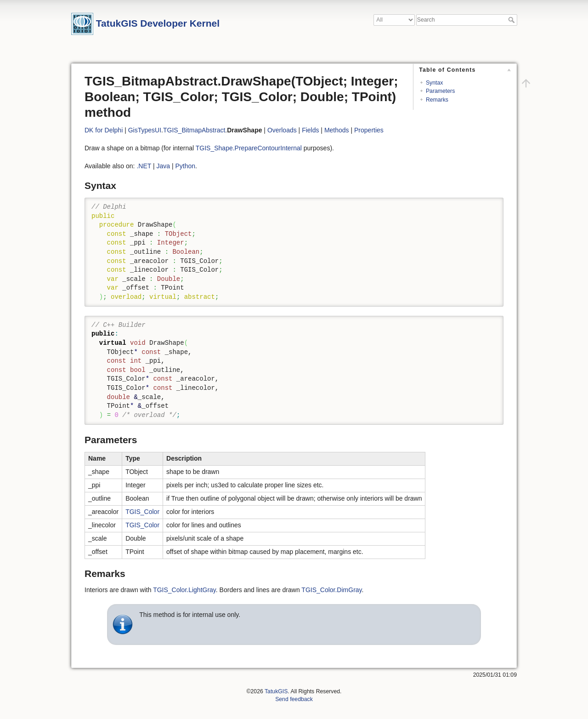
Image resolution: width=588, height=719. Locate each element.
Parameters (440, 91)
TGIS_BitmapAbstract (194, 130)
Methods (337, 130)
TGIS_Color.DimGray (331, 590)
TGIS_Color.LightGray (184, 590)
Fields (310, 130)
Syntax (434, 83)
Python (185, 166)
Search (512, 20)
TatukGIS (276, 691)
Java (163, 166)
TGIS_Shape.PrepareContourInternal (249, 148)
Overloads (282, 130)
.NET (144, 166)
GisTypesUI (145, 130)
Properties (369, 130)
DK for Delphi (104, 130)
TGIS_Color (142, 512)
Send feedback (294, 699)
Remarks (437, 100)
